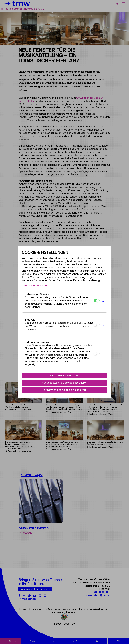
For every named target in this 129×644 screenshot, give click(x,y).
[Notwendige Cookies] (97, 301)
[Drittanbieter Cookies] (97, 353)
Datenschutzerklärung (35, 285)
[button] (103, 301)
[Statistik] (97, 325)
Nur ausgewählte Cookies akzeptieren (64, 383)
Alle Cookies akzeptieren (65, 375)
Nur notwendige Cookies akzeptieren (64, 390)
